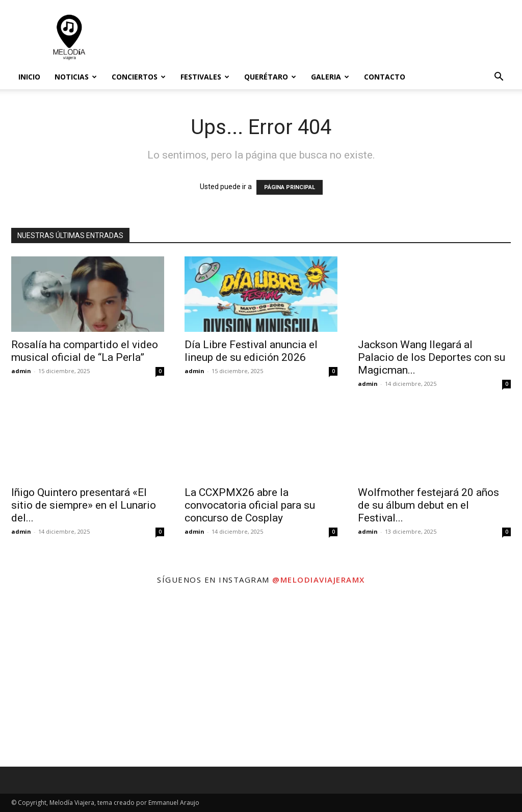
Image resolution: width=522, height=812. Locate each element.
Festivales (205, 77)
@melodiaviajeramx (319, 580)
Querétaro (270, 77)
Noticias (76, 77)
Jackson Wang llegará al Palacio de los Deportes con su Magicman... (432, 357)
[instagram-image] (87, 679)
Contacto (385, 77)
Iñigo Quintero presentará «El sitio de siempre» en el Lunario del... (84, 505)
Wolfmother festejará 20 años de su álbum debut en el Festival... (428, 505)
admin (21, 371)
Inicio (29, 77)
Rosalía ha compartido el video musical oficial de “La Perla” (85, 351)
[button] (499, 78)
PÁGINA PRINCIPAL (290, 187)
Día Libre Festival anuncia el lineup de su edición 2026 (251, 351)
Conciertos (139, 77)
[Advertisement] (325, 37)
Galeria (330, 77)
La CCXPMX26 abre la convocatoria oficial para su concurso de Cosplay (250, 505)
